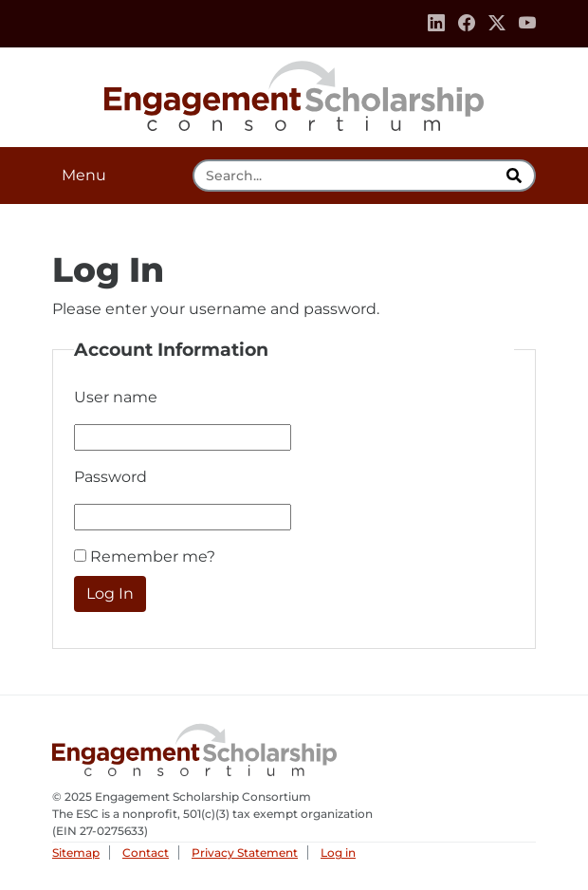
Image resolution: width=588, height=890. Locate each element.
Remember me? (153, 556)
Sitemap (76, 853)
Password (110, 477)
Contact (146, 853)
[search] (516, 176)
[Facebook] (467, 24)
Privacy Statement (245, 853)
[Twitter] (497, 24)
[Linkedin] (436, 24)
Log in (338, 853)
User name (116, 397)
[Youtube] (527, 24)
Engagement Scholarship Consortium (294, 93)
